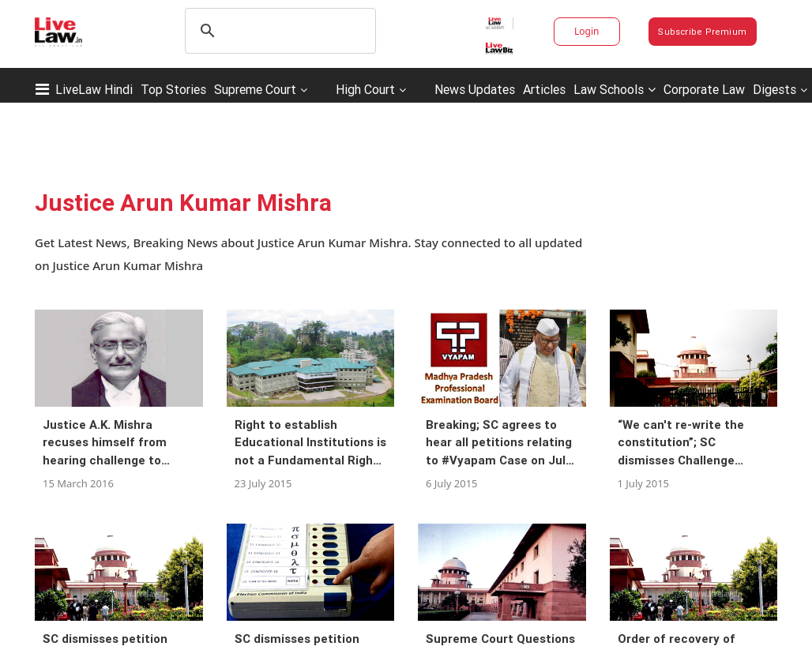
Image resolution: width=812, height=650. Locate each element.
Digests (774, 89)
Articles (544, 89)
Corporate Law (704, 89)
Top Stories (173, 89)
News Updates (475, 89)
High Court (365, 89)
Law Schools (615, 89)
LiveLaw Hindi (94, 89)
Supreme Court (255, 89)
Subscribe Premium (702, 32)
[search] (278, 31)
